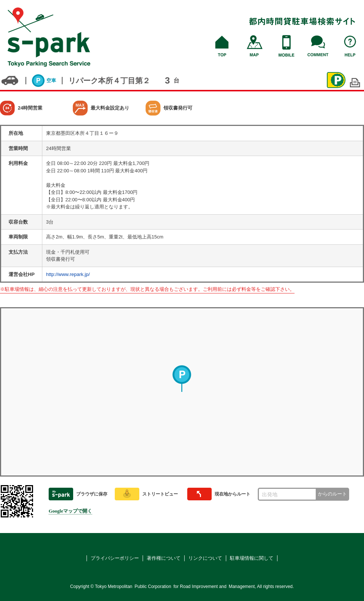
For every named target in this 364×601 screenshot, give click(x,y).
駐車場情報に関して (252, 558)
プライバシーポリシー (115, 558)
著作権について (164, 558)
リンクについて (205, 558)
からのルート (332, 494)
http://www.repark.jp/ (68, 274)
